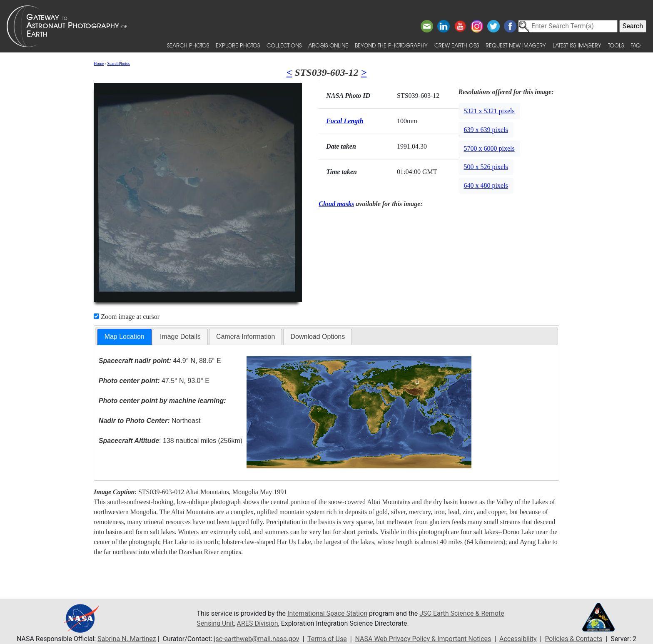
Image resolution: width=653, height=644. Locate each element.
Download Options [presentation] (318, 337)
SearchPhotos (119, 63)
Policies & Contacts (573, 639)
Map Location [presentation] (125, 337)
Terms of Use (327, 639)
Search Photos (188, 45)
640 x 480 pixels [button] (486, 185)
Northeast (150, 421)
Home (99, 63)
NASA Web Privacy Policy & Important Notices (423, 639)
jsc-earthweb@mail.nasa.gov (257, 639)
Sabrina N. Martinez (127, 639)
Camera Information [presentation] (245, 337)
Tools (616, 45)
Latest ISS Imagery (577, 45)
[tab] (125, 337)
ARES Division (258, 623)
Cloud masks (336, 204)
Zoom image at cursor (127, 317)
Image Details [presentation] (180, 337)
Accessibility (518, 639)
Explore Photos (238, 45)
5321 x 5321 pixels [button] (489, 111)
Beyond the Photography (391, 45)
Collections (284, 45)
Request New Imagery (516, 45)
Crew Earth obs (457, 45)
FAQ (636, 45)
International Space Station (327, 613)
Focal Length (345, 121)
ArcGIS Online (328, 45)
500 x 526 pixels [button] (486, 167)
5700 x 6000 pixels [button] (489, 148)
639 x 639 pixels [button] (486, 130)
